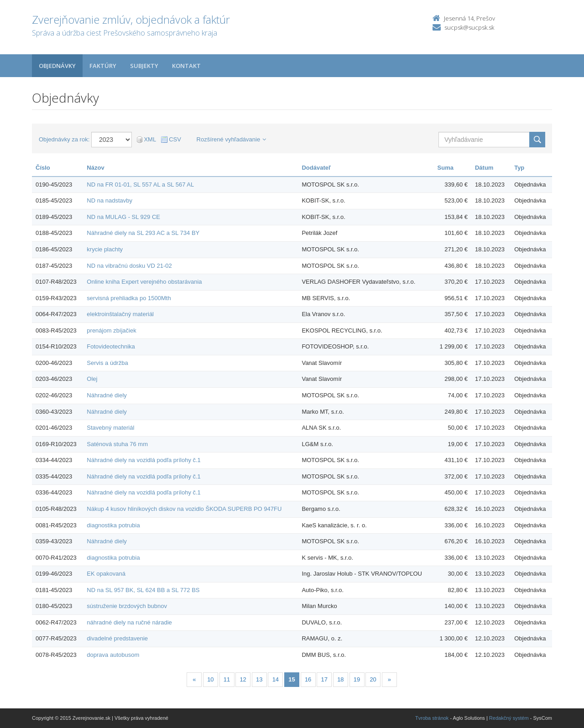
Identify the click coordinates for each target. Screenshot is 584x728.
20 (373, 679)
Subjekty (144, 66)
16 (308, 679)
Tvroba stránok (432, 718)
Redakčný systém (509, 718)
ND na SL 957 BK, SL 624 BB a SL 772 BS (143, 590)
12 (243, 679)
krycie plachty (105, 249)
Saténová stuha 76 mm (117, 444)
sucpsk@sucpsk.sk (469, 27)
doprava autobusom (113, 655)
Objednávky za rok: (64, 139)
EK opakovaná (106, 574)
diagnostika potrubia (113, 525)
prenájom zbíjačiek (111, 330)
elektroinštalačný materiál (120, 314)
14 (276, 679)
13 (259, 679)
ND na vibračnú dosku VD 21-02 (129, 266)
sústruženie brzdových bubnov (127, 606)
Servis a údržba (107, 363)
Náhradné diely (107, 395)
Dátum (484, 168)
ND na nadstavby (109, 200)
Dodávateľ (316, 168)
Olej (92, 379)
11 (227, 679)
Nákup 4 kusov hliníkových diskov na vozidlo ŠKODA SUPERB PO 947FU (184, 509)
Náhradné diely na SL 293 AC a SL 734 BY (143, 233)
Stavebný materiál (110, 428)
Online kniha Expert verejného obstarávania (144, 282)
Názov (95, 168)
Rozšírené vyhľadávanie (232, 139)
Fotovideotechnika (111, 346)
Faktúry (103, 66)
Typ (519, 168)
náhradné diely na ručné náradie (129, 622)
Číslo (43, 168)
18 (340, 679)
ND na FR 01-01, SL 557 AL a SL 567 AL (140, 185)
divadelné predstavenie (117, 638)
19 (357, 679)
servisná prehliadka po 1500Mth (129, 298)
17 (324, 679)
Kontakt (186, 66)
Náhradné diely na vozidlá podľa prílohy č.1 (144, 460)
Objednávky (57, 66)
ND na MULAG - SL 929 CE (123, 217)
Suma (446, 168)
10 (210, 679)
